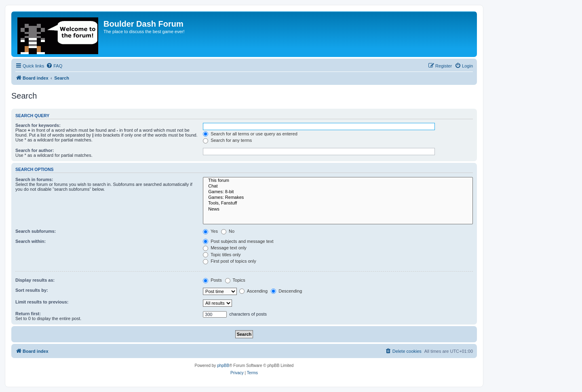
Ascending (253, 291)
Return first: (28, 314)
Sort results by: (32, 290)
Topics (235, 280)
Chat (338, 186)
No (228, 231)
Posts (212, 280)
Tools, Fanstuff (338, 203)
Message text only (225, 248)
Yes (210, 231)
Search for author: (35, 150)
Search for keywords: (38, 125)
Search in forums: (34, 179)
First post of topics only (230, 261)
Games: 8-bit (338, 192)
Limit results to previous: (42, 302)
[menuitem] (54, 66)
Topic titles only (222, 255)
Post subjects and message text (238, 241)
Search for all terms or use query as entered (250, 134)
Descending (286, 291)
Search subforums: (36, 231)
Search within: (31, 241)
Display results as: (35, 280)
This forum (338, 181)
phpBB (223, 366)
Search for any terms (227, 140)
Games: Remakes (338, 198)
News (338, 209)
